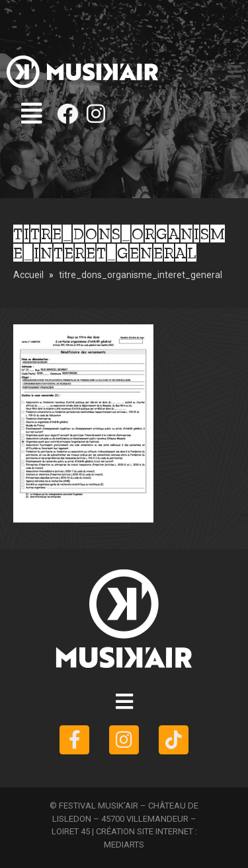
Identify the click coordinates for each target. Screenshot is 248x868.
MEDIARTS (124, 845)
